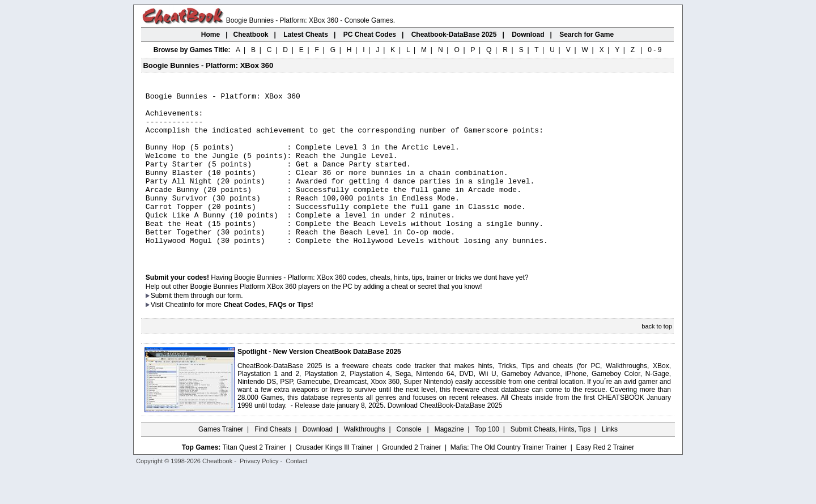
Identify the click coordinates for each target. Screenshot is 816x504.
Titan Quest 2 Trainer (254, 480)
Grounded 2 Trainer (411, 480)
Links (610, 462)
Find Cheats (273, 462)
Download (318, 462)
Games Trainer (221, 462)
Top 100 (487, 462)
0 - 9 (654, 50)
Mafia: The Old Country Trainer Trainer (509, 480)
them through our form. (209, 328)
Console (410, 462)
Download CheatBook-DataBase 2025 (445, 438)
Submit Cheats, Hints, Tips (551, 462)
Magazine (449, 462)
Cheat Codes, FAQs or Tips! (268, 337)
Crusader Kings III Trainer (334, 480)
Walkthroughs (365, 462)
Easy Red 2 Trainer (605, 480)
